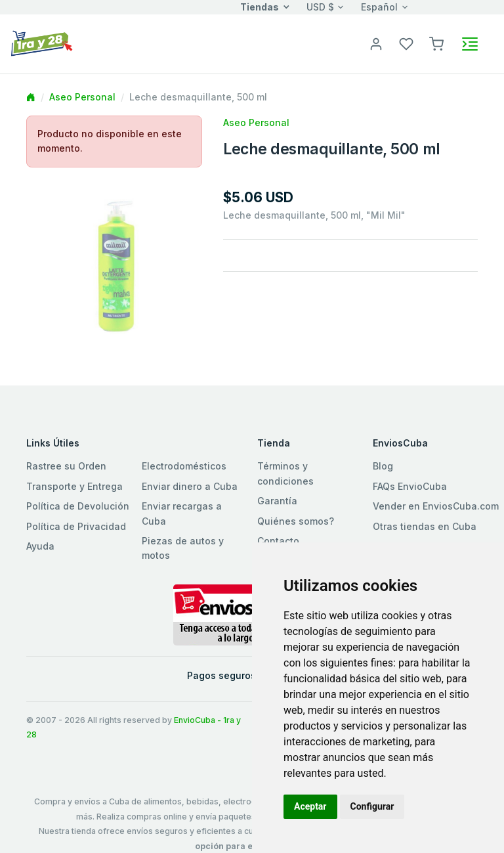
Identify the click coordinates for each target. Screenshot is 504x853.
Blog (383, 466)
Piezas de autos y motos (183, 548)
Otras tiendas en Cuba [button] (425, 526)
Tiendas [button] (260, 7)
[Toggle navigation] (470, 44)
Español (379, 7)
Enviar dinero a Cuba (190, 486)
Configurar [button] (372, 806)
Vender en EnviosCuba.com (436, 506)
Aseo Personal (82, 97)
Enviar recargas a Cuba (182, 513)
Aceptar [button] (310, 806)
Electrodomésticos (184, 466)
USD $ (320, 7)
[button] (436, 43)
